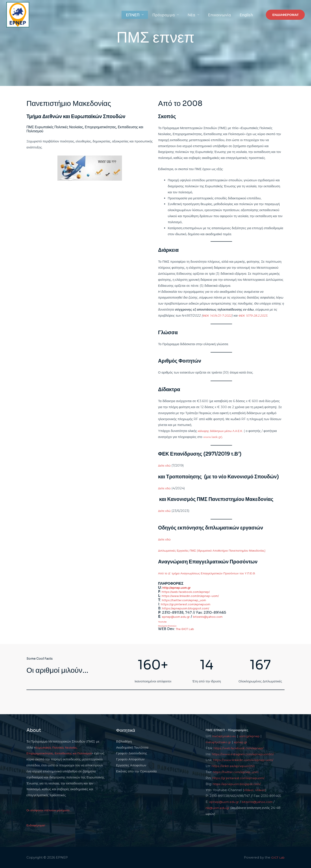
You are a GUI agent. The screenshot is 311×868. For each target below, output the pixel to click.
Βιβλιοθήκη (124, 741)
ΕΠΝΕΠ (146, 15)
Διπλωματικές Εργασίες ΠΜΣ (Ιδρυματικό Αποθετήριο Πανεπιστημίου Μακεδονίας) (217, 550)
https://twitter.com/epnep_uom (189, 600)
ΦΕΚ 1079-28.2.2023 (257, 315)
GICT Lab (277, 857)
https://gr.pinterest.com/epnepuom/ (242, 778)
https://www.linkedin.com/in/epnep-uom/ (198, 596)
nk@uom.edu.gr (219, 808)
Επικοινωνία (224, 15)
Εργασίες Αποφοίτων (131, 765)
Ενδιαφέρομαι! (37, 825)
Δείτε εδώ (165, 465)
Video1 (249, 790)
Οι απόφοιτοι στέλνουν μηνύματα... (51, 810)
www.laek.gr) (214, 437)
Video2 (262, 790)
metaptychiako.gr (220, 742)
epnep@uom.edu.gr (179, 616)
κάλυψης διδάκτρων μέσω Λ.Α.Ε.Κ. (222, 431)
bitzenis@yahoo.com (218, 616)
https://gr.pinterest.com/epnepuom (192, 604)
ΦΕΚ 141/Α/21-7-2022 (219, 315)
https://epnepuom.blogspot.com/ (191, 608)
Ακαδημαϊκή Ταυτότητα (132, 747)
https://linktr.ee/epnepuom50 (236, 766)
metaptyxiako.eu (226, 736)
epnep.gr (245, 742)
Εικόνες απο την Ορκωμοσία (136, 771)
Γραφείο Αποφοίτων (130, 759)
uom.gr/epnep (254, 736)
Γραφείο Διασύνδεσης (132, 753)
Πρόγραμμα (174, 15)
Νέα (199, 15)
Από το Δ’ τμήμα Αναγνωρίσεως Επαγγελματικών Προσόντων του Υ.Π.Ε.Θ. (211, 573)
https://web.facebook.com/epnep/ (191, 592)
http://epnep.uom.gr (180, 588)
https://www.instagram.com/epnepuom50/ (247, 754)
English (248, 15)
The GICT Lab (187, 629)
